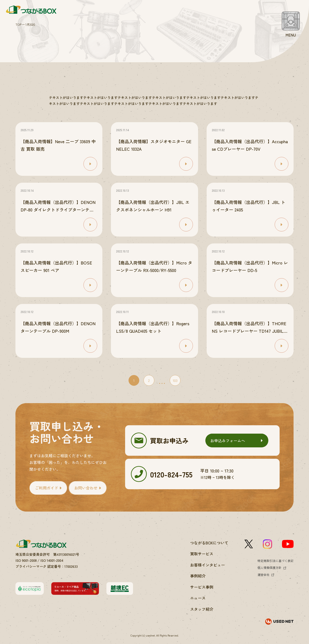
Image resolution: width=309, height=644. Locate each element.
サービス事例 (202, 587)
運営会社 (264, 575)
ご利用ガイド (47, 488)
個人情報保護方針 (270, 568)
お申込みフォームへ (228, 440)
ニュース (198, 598)
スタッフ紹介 (202, 609)
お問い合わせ (86, 488)
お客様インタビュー (208, 565)
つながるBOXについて (209, 543)
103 (175, 380)
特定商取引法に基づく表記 (276, 561)
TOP (18, 24)
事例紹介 (198, 576)
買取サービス (202, 554)
